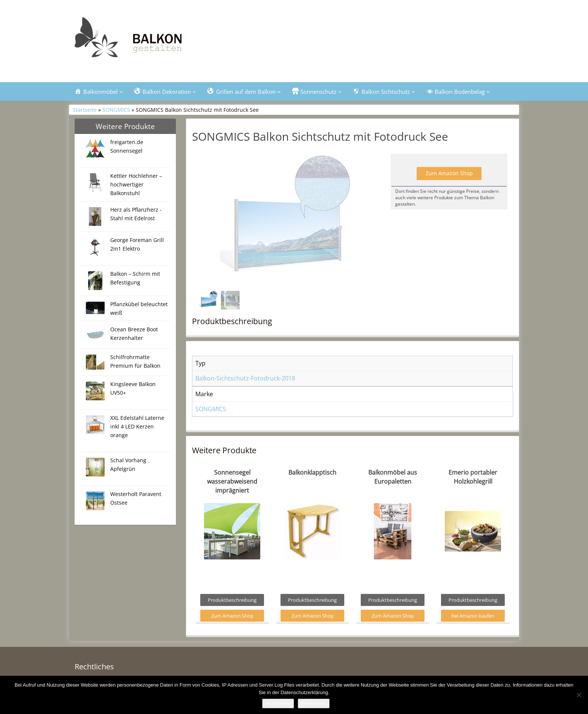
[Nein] (579, 695)
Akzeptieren (278, 703)
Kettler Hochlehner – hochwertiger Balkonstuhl (136, 184)
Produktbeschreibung (232, 600)
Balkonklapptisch (312, 472)
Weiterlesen (313, 703)
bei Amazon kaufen (473, 616)
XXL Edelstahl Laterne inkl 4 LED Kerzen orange (137, 426)
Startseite (85, 110)
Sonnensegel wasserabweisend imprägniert (232, 481)
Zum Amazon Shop (449, 173)
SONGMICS (116, 110)
